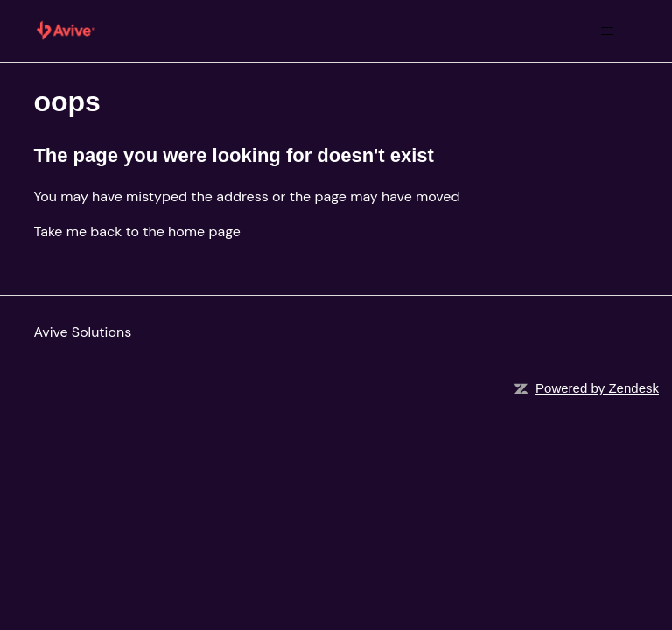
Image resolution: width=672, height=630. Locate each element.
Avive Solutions (82, 332)
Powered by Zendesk (597, 388)
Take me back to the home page (136, 231)
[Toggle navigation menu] (608, 31)
